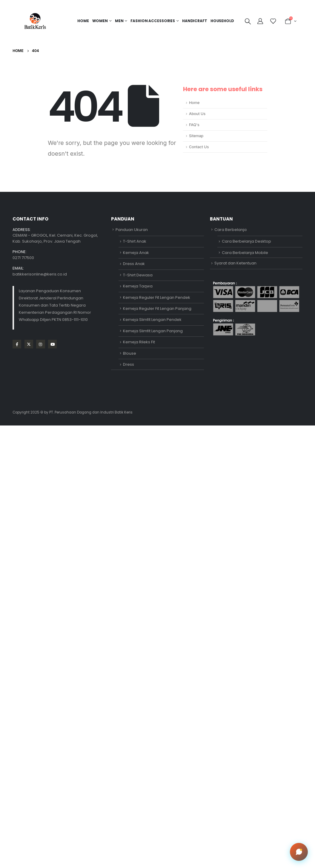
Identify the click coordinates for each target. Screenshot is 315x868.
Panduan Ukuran (132, 230)
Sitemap (196, 136)
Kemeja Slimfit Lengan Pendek (152, 320)
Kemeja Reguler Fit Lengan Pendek (157, 297)
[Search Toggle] (248, 21)
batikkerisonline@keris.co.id (40, 274)
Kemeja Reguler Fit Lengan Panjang (157, 309)
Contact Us (199, 147)
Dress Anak (134, 264)
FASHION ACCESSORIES (153, 21)
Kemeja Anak (136, 253)
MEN (119, 21)
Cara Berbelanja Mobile (245, 253)
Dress (129, 364)
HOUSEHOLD (222, 21)
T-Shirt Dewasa (138, 275)
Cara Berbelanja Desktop (246, 241)
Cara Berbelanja (231, 230)
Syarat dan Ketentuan (235, 263)
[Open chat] (299, 852)
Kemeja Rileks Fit (139, 342)
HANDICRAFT (195, 21)
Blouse (130, 353)
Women (100, 21)
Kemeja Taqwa (138, 286)
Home (83, 21)
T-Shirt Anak (135, 241)
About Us (197, 114)
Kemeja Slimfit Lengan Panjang (153, 331)
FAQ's (194, 125)
